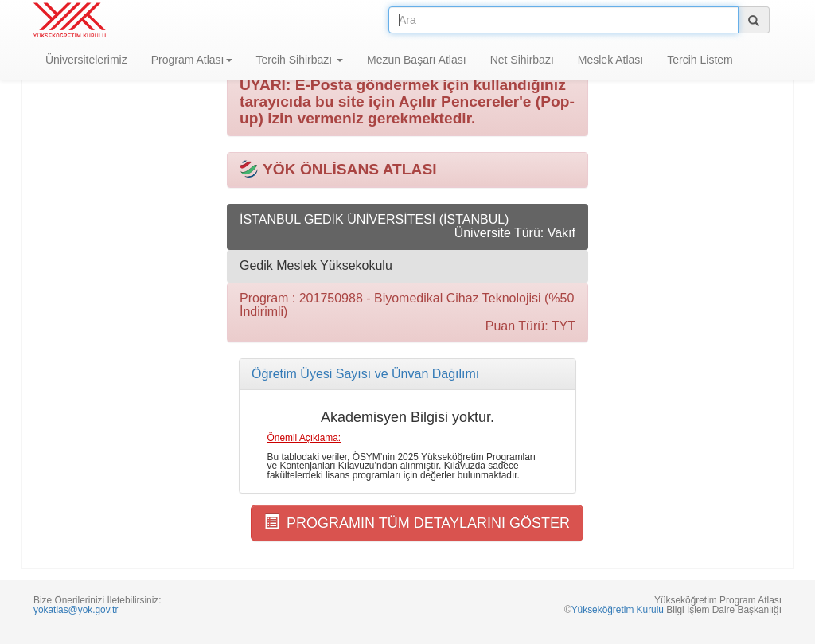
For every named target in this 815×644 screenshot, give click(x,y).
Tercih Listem (700, 60)
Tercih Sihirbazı (300, 60)
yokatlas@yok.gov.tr (76, 610)
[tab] (407, 374)
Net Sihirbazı (522, 60)
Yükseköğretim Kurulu (618, 610)
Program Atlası (192, 60)
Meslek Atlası (610, 60)
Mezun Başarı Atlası (417, 60)
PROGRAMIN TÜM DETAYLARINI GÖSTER (417, 523)
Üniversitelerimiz (86, 60)
